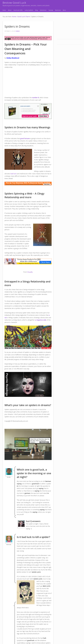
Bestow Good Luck (14, 3)
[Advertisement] (28, 82)
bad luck (13, 174)
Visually (30, 272)
